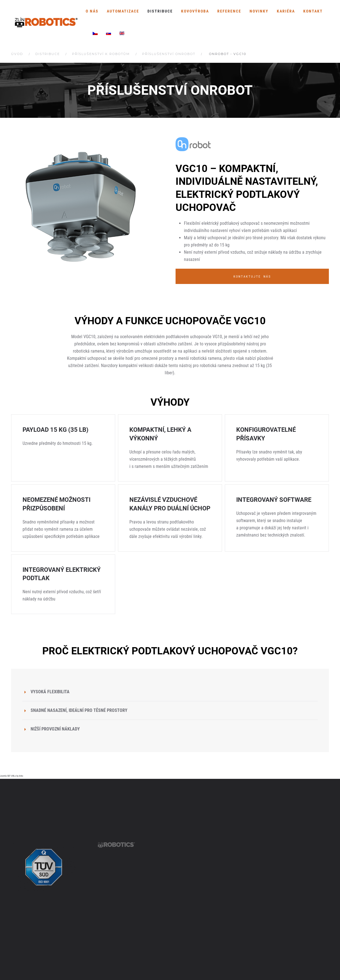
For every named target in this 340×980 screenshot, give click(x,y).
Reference (229, 11)
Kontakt (313, 11)
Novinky (259, 11)
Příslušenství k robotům (101, 54)
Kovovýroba (195, 11)
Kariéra (286, 11)
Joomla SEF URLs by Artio (12, 776)
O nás (92, 11)
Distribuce (160, 11)
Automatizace (123, 11)
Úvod (17, 54)
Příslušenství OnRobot (169, 54)
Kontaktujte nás (252, 276)
